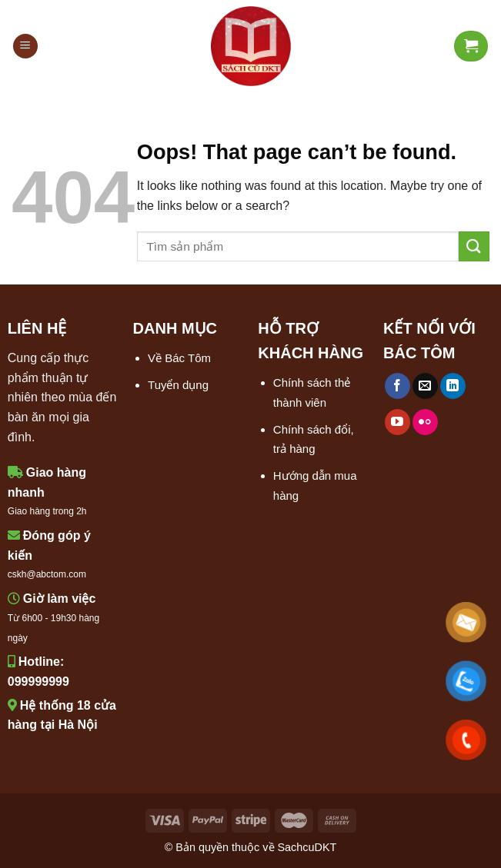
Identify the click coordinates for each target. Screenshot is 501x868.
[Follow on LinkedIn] (453, 386)
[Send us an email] (425, 386)
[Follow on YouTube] (397, 422)
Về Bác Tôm (179, 358)
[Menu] (25, 47)
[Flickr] (425, 422)
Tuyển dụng (178, 385)
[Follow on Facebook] (397, 386)
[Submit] (474, 246)
